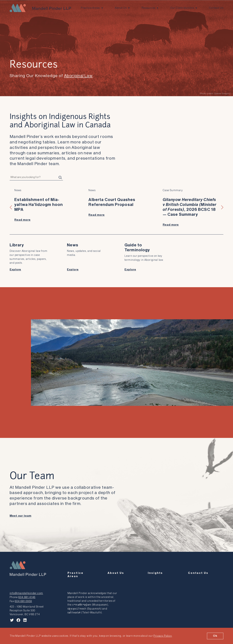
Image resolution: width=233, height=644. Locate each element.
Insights (155, 575)
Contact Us (216, 8)
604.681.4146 (27, 595)
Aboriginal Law (79, 76)
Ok (215, 636)
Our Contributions (182, 8)
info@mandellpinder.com (26, 591)
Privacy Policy (162, 636)
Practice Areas (90, 8)
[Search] (60, 177)
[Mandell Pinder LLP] (40, 8)
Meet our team (20, 515)
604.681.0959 (23, 599)
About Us (121, 8)
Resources (149, 8)
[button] (11, 207)
